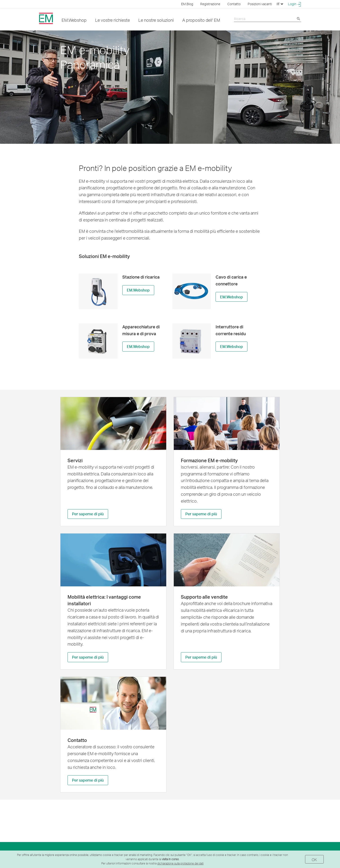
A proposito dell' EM (201, 20)
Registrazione (210, 4)
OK (314, 860)
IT (280, 4)
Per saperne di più (88, 514)
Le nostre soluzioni (156, 20)
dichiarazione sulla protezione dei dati (180, 863)
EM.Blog (187, 4)
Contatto (234, 4)
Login (295, 4)
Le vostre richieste (113, 20)
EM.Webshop (74, 20)
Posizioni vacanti (260, 4)
